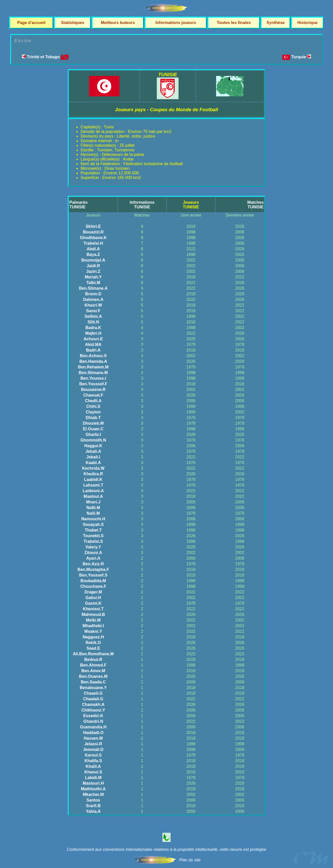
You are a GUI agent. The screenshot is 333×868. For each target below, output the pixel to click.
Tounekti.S (93, 536)
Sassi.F (93, 311)
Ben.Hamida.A (93, 361)
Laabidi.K (93, 480)
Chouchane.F (93, 586)
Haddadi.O (93, 733)
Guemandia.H (93, 727)
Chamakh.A (93, 704)
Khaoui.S (93, 772)
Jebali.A (93, 451)
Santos (93, 800)
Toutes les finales (234, 23)
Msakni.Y (93, 631)
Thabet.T (93, 530)
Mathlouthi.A (93, 789)
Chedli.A (93, 401)
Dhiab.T (93, 418)
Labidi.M (93, 778)
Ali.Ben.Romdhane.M (93, 654)
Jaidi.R (93, 266)
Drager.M (93, 592)
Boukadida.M (93, 581)
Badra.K (93, 328)
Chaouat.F (93, 395)
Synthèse (276, 23)
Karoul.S (93, 755)
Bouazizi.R (93, 232)
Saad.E (93, 648)
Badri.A (93, 350)
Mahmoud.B (93, 615)
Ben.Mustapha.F (93, 570)
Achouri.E (93, 339)
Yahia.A (93, 811)
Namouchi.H (93, 519)
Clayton (93, 412)
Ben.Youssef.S (93, 575)
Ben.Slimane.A (93, 288)
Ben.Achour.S (93, 356)
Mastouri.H (93, 783)
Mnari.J (93, 502)
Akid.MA (93, 345)
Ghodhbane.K (93, 238)
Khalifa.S (93, 761)
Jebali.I (93, 457)
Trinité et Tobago (45, 57)
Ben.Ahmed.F (93, 665)
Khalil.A (93, 766)
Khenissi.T (93, 609)
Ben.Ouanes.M (93, 676)
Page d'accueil (31, 23)
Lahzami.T (93, 485)
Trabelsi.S (93, 541)
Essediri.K (93, 716)
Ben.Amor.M (93, 671)
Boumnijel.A (93, 260)
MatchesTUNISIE (256, 205)
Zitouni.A (93, 553)
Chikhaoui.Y (93, 710)
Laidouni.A (93, 491)
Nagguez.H (93, 637)
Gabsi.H (93, 598)
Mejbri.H (93, 333)
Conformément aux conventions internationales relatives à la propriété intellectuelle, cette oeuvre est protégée (166, 849)
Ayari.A (93, 558)
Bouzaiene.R (93, 390)
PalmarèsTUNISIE (78, 205)
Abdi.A (93, 249)
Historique (308, 23)
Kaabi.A (93, 463)
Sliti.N (93, 322)
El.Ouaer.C (93, 429)
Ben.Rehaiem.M (93, 367)
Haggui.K (93, 446)
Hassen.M (93, 738)
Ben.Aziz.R (93, 564)
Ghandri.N (93, 721)
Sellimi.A (93, 316)
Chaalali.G (93, 699)
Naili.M (93, 513)
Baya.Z (93, 255)
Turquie (301, 57)
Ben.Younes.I (93, 378)
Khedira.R (93, 474)
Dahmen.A (93, 300)
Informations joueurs (176, 23)
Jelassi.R (93, 744)
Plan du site (190, 860)
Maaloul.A (93, 496)
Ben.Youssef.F (93, 384)
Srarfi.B (93, 806)
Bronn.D (93, 294)
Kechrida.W (93, 468)
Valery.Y (93, 547)
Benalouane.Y (93, 688)
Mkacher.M (93, 794)
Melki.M (93, 620)
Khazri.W (93, 305)
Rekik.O (93, 643)
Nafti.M (93, 508)
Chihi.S (93, 406)
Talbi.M (93, 283)
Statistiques (73, 23)
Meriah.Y (93, 277)
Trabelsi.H (93, 243)
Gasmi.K (93, 603)
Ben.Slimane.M (93, 373)
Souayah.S (93, 525)
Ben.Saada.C (93, 682)
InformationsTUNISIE (142, 205)
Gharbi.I (93, 435)
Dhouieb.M (93, 423)
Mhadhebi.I (93, 626)
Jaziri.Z (93, 271)
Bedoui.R (93, 660)
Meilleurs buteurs (118, 23)
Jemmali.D (93, 749)
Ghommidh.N (93, 440)
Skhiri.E (93, 226)
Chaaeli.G (93, 693)
